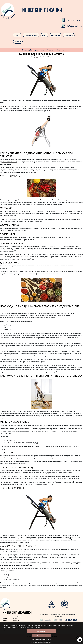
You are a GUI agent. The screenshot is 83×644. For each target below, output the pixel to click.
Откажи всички (42, 636)
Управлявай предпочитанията (41, 640)
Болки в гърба (27, 50)
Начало (17, 35)
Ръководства (55, 35)
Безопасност (69, 35)
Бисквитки (34, 642)
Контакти (18, 42)
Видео (44, 35)
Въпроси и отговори (31, 35)
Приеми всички (41, 631)
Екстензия (60, 50)
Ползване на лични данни (45, 642)
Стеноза (50, 50)
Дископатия (40, 50)
